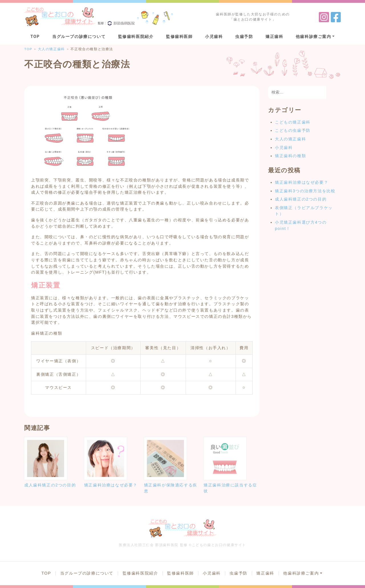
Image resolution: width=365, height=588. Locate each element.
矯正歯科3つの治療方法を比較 (305, 191)
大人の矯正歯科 (290, 139)
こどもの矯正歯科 (293, 122)
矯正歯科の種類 (290, 156)
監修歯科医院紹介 (136, 37)
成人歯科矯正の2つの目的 (301, 199)
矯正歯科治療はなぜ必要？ (302, 182)
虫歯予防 (244, 37)
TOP (35, 37)
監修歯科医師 (179, 37)
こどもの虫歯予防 (293, 130)
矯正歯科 (274, 37)
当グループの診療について (79, 37)
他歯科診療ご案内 (314, 37)
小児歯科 (214, 37)
